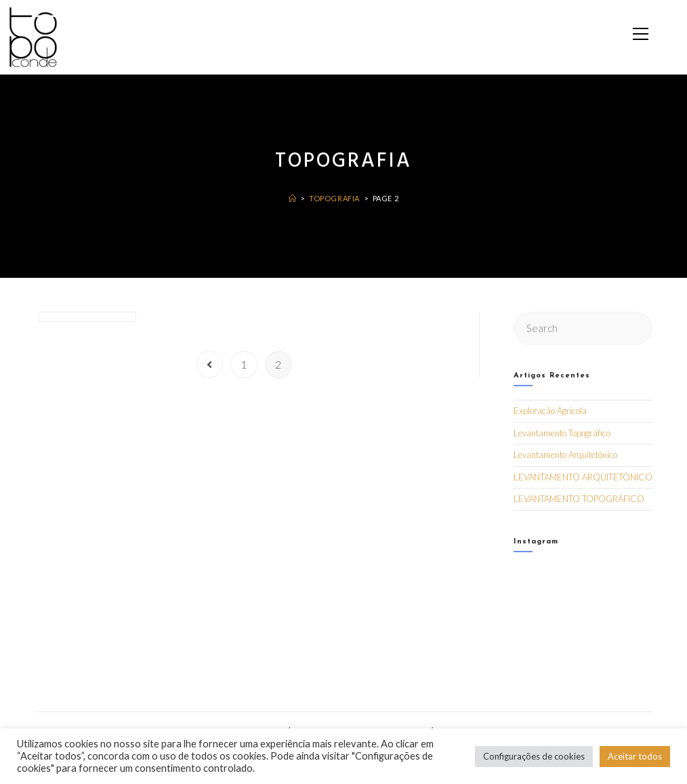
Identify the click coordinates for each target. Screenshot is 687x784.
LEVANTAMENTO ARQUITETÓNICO (583, 477)
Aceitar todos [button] (635, 756)
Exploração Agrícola (550, 411)
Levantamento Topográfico (562, 433)
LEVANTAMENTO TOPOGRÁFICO (579, 499)
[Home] (293, 198)
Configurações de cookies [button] (534, 756)
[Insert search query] (583, 328)
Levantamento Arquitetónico (565, 455)
